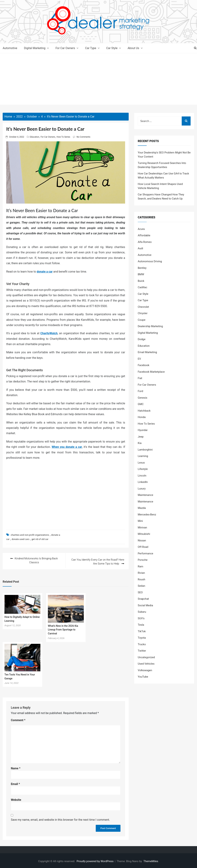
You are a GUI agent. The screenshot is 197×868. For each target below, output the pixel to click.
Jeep (141, 437)
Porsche (143, 560)
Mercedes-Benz (147, 515)
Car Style (112, 48)
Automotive (10, 48)
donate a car (45, 272)
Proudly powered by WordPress (95, 860)
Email (15, 783)
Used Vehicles (146, 664)
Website (16, 799)
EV (139, 359)
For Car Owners (65, 48)
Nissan (142, 540)
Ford (140, 391)
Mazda (142, 508)
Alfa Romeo (145, 242)
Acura (141, 229)
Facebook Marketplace (151, 372)
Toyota (142, 638)
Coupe (142, 320)
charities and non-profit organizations (30, 535)
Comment (18, 719)
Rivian (141, 573)
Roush (141, 579)
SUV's (141, 618)
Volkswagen (145, 670)
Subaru (142, 612)
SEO (140, 592)
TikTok (142, 631)
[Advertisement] (98, 80)
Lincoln (142, 476)
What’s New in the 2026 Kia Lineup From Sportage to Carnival (63, 628)
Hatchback (144, 411)
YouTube (143, 677)
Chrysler (143, 313)
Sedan (141, 586)
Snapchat (143, 599)
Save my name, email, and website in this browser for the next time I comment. (60, 818)
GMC (141, 404)
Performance (145, 553)
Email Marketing (147, 352)
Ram (140, 566)
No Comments (83, 137)
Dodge (142, 339)
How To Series (63, 137)
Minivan (142, 528)
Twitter (142, 651)
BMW (141, 274)
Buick (141, 281)
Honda (142, 417)
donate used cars (20, 539)
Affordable (144, 235)
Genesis (143, 398)
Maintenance (145, 495)
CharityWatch (49, 333)
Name (16, 767)
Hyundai (143, 430)
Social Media (145, 605)
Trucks (142, 644)
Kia (140, 443)
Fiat (140, 378)
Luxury (142, 489)
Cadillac (142, 287)
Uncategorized (146, 657)
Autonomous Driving (150, 261)
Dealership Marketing (150, 326)
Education (34, 137)
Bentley (142, 268)
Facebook (144, 365)
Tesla (141, 625)
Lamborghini (145, 450)
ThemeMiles (151, 860)
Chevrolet (143, 307)
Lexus (141, 463)
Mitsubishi (144, 534)
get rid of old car (40, 539)
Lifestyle (143, 469)
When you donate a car (67, 447)
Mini (140, 521)
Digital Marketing (35, 48)
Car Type (91, 48)
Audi (140, 248)
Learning (143, 456)
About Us (133, 48)
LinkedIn (143, 482)
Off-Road (143, 547)
